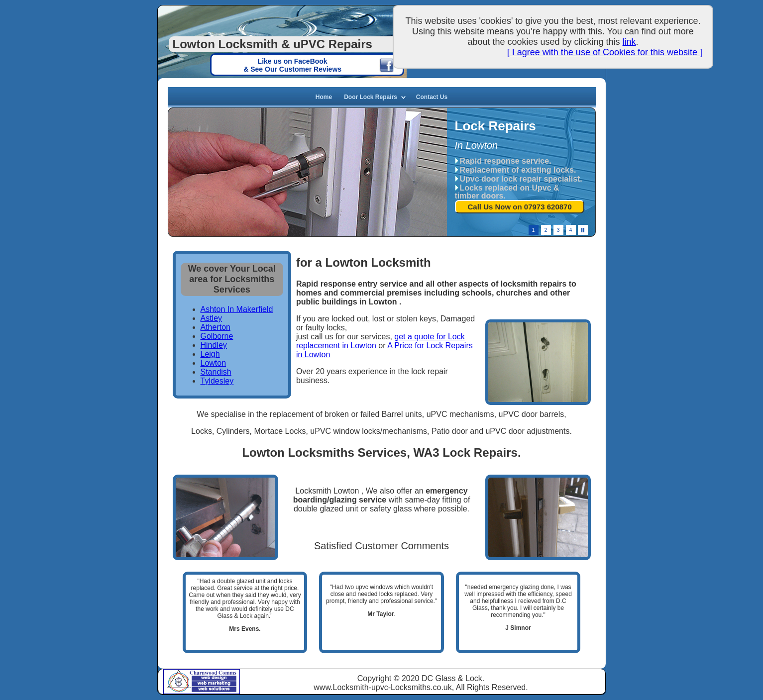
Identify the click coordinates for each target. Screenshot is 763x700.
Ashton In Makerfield (237, 309)
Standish (216, 372)
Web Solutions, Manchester (214, 690)
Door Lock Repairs (371, 97)
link (629, 42)
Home (324, 97)
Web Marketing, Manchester (214, 684)
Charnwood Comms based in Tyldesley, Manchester (176, 681)
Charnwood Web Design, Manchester (214, 675)
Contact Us (432, 97)
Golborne (217, 336)
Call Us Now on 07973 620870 (520, 207)
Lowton (214, 363)
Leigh (210, 354)
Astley (212, 318)
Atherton (216, 327)
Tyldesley (217, 381)
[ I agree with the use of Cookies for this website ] (605, 52)
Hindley (214, 345)
